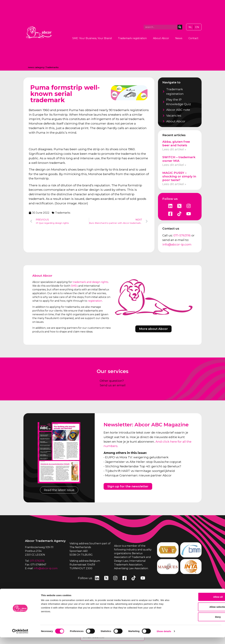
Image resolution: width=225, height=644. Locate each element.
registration (95, 301)
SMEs (74, 286)
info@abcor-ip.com (177, 244)
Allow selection (199, 613)
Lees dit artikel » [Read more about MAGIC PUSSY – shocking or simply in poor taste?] (174, 184)
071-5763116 (182, 235)
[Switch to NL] (190, 27)
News (179, 38)
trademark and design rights (90, 282)
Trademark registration (132, 38)
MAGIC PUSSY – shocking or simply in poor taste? (179, 176)
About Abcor (161, 38)
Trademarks (52, 67)
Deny (199, 623)
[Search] (180, 27)
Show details (164, 638)
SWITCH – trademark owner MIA (179, 159)
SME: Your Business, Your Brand (92, 38)
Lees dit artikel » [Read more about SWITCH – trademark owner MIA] (174, 165)
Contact (193, 38)
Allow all (199, 603)
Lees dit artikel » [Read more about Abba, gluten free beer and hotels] (174, 149)
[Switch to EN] (197, 27)
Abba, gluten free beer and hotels (176, 143)
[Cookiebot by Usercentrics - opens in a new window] (20, 638)
